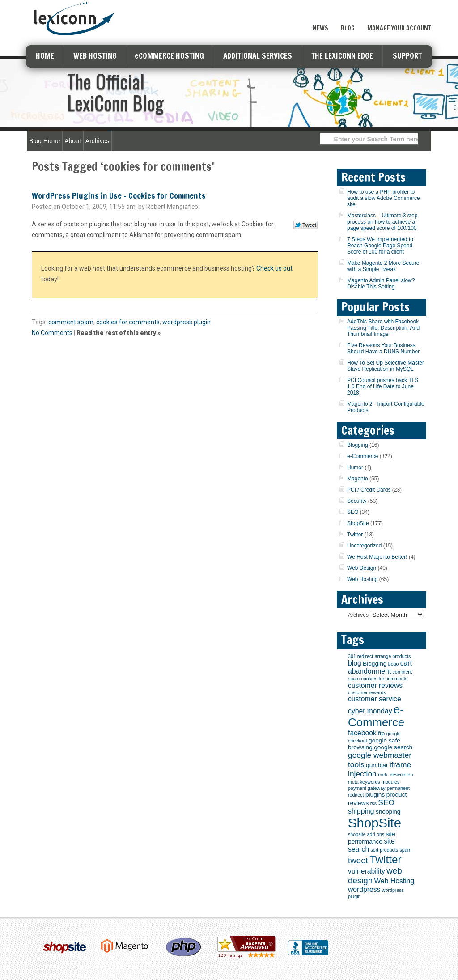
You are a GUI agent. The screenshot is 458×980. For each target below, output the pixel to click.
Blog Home (45, 141)
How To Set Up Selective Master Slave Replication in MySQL (386, 366)
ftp (381, 733)
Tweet (306, 225)
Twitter (355, 535)
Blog (348, 28)
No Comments (52, 333)
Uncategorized (364, 546)
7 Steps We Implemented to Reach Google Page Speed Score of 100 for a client (380, 246)
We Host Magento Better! (377, 557)
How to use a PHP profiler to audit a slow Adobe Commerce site (384, 198)
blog (355, 663)
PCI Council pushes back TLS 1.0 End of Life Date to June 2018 (383, 386)
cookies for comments (128, 322)
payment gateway (367, 788)
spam (405, 850)
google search (393, 747)
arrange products (393, 656)
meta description (395, 775)
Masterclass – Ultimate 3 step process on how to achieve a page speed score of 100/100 (382, 222)
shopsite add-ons (366, 834)
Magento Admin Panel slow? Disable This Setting (381, 284)
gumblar (377, 765)
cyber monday (370, 711)
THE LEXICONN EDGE (342, 56)
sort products (385, 850)
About (73, 141)
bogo (394, 664)
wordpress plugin (187, 322)
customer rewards (367, 692)
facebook (362, 733)
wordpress (364, 889)
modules (390, 782)
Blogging (358, 445)
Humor (355, 467)
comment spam (71, 322)
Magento (358, 479)
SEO (353, 512)
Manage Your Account (399, 28)
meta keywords (364, 782)
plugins (375, 795)
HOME (45, 56)
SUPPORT (407, 56)
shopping (388, 812)
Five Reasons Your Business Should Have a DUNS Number (383, 348)
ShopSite (358, 523)
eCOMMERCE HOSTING (169, 56)
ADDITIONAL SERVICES (258, 56)
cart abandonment (380, 667)
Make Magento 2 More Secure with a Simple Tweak (383, 266)
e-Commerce (363, 456)
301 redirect (360, 656)
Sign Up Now (399, 11)
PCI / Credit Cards (369, 490)
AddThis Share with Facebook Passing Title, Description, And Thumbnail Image (383, 328)
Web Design (362, 568)
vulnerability (367, 871)
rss (373, 803)
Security (357, 501)
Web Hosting (362, 579)
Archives (98, 141)
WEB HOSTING (95, 56)
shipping (361, 811)
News (320, 28)
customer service (375, 699)
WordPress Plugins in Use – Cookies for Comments (119, 195)
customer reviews (375, 685)
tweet (358, 860)
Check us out (274, 268)
